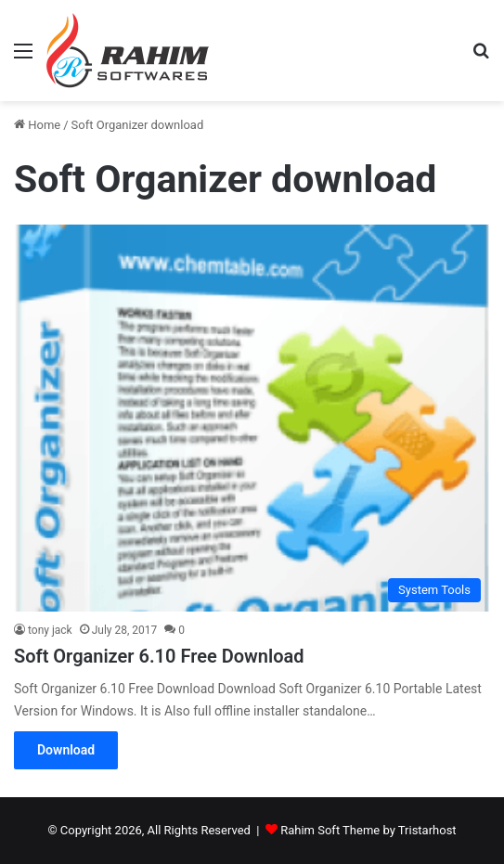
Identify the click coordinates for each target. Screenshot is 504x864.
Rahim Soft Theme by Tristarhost (368, 830)
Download (66, 750)
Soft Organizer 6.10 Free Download (159, 656)
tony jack (50, 630)
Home (37, 125)
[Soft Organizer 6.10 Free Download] (252, 418)
